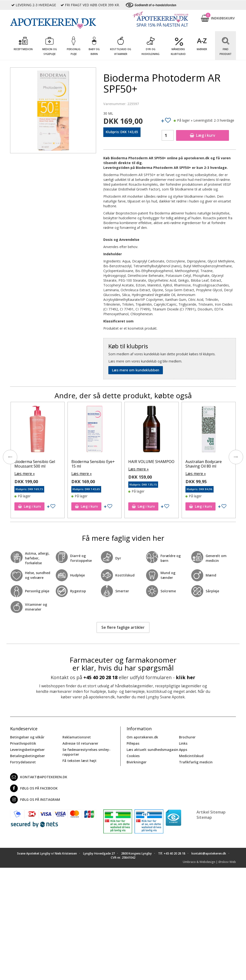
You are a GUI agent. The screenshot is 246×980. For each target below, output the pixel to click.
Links (183, 743)
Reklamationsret (77, 736)
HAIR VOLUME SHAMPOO (152, 462)
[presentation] (10, 457)
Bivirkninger (137, 761)
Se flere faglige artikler (123, 627)
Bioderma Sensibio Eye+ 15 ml (94, 464)
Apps (183, 749)
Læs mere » (24, 473)
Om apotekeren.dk (142, 736)
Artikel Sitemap (211, 811)
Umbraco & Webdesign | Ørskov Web (209, 861)
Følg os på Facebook (34, 788)
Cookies (133, 755)
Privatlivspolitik (23, 743)
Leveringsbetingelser (27, 749)
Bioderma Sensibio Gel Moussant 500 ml (35, 464)
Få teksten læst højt (80, 760)
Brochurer (187, 736)
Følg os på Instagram (35, 799)
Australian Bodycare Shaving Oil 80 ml (204, 464)
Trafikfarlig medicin (196, 761)
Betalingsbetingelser (28, 755)
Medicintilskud (191, 755)
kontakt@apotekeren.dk (39, 776)
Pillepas (133, 743)
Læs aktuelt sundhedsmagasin (152, 749)
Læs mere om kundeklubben (136, 370)
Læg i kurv (203, 135)
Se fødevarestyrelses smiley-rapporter (86, 751)
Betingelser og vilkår (27, 736)
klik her (186, 677)
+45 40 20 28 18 (100, 677)
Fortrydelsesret (23, 761)
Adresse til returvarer (80, 743)
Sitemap (204, 817)
